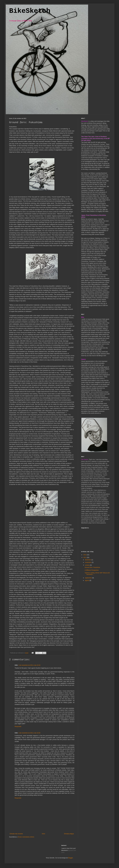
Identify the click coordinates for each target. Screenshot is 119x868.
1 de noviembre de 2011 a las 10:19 (29, 665)
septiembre (89, 578)
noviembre (88, 562)
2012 (85, 555)
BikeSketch (30, 11)
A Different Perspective (92, 570)
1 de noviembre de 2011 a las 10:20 (29, 733)
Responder (18, 727)
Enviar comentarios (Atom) (26, 837)
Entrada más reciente (16, 834)
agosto (87, 580)
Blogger (70, 858)
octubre (87, 565)
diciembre (88, 560)
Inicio (43, 834)
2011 (85, 558)
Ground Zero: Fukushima (92, 567)
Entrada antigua (69, 834)
